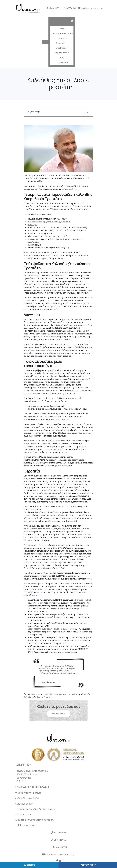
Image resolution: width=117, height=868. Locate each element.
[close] (72, 21)
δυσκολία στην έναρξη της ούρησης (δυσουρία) (49, 222)
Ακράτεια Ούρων (24, 804)
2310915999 (54, 8)
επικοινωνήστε (61, 694)
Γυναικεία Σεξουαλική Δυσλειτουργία (35, 809)
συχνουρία (32, 225)
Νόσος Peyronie (24, 814)
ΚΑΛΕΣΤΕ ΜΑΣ (29, 865)
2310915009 (60, 840)
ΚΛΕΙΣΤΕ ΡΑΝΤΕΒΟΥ (88, 865)
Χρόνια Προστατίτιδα (27, 798)
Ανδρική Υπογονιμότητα (28, 793)
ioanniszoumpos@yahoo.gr (93, 8)
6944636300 (70, 8)
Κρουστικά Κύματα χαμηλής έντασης (35, 820)
